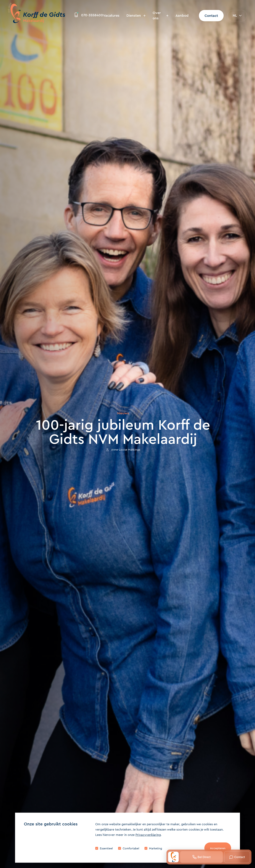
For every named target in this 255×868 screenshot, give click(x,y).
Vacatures (111, 16)
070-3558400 (89, 15)
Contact (211, 16)
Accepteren (218, 848)
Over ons (161, 16)
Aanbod (182, 16)
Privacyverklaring (148, 835)
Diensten (136, 16)
